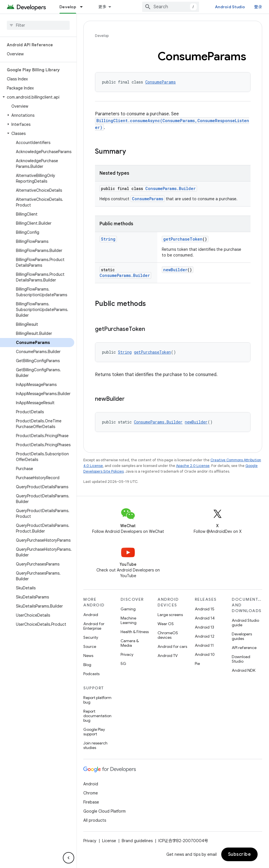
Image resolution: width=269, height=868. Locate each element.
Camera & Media (130, 643)
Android (91, 615)
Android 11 (204, 645)
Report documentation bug (97, 716)
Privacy (127, 654)
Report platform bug (97, 700)
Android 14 (205, 618)
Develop (102, 36)
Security (91, 637)
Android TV (168, 656)
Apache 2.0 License (193, 466)
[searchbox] (38, 25)
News (88, 656)
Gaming (128, 609)
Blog (87, 665)
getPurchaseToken (183, 239)
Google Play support (94, 732)
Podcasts (91, 674)
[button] (37, 97)
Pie (197, 663)
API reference (244, 648)
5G (123, 663)
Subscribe (240, 854)
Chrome (91, 793)
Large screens (170, 615)
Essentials (70, 7)
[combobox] (183, 7)
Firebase (91, 802)
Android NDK (244, 670)
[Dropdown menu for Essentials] (88, 7)
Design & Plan (116, 7)
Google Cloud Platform (105, 811)
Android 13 (204, 627)
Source (90, 646)
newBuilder (175, 270)
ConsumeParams (161, 82)
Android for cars (172, 646)
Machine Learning (129, 620)
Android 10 (205, 654)
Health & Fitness (135, 632)
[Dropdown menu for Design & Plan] (136, 7)
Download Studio (241, 659)
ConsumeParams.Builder (170, 188)
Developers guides (242, 636)
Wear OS (166, 624)
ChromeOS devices (168, 635)
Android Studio (243, 7)
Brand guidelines (137, 841)
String (108, 239)
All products (95, 820)
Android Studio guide (245, 623)
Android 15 (205, 609)
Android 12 (205, 636)
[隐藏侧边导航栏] (69, 858)
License (109, 841)
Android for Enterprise (94, 626)
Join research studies (95, 745)
